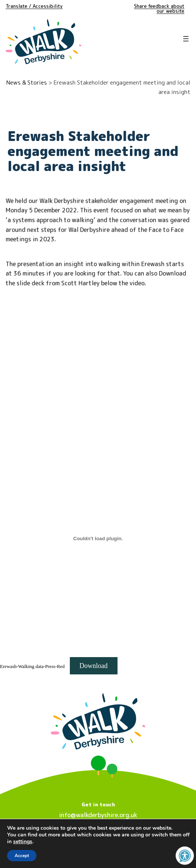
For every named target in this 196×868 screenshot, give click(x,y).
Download (94, 666)
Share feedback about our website (159, 8)
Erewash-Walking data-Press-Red (32, 667)
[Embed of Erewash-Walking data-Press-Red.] (98, 538)
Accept (22, 856)
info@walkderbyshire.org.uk (98, 815)
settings (23, 842)
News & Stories (27, 83)
